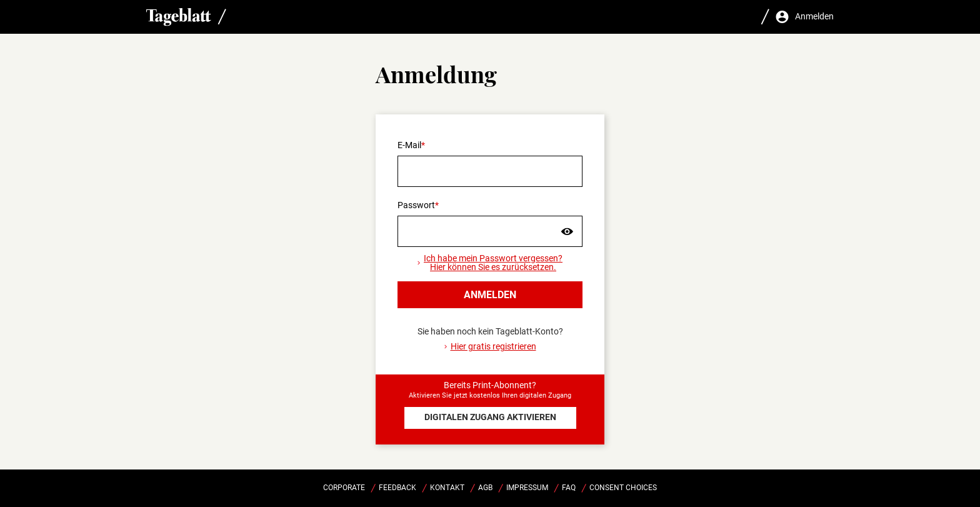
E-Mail (409, 145)
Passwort (416, 205)
